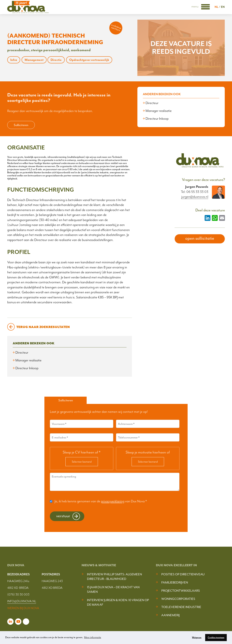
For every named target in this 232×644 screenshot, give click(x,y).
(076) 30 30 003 (18, 594)
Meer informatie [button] (93, 637)
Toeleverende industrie (181, 607)
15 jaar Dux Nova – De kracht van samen (113, 589)
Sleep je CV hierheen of (82, 452)
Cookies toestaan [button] (216, 637)
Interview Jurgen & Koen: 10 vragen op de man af (118, 602)
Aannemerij (170, 615)
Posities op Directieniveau (183, 574)
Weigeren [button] (197, 637)
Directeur (152, 103)
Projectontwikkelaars (181, 591)
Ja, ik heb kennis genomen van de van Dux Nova (101, 501)
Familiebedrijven (175, 582)
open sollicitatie (200, 238)
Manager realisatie (159, 111)
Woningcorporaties (178, 599)
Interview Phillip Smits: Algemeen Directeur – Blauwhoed (114, 577)
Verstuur (63, 516)
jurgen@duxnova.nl (195, 197)
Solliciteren (21, 125)
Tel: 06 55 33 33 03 (195, 192)
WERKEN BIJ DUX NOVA (23, 608)
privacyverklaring (113, 501)
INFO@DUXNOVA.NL (22, 601)
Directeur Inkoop (157, 119)
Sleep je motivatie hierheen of (148, 452)
